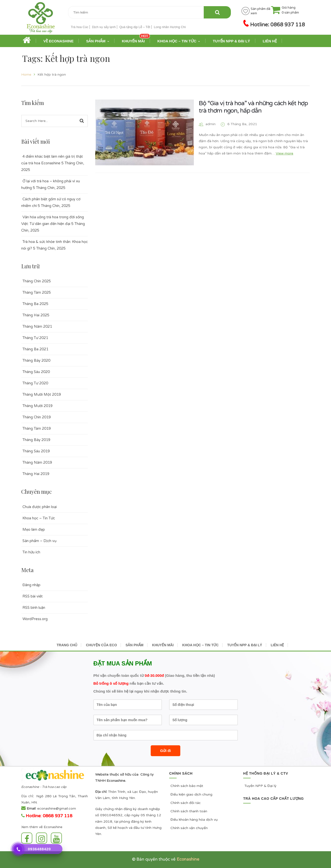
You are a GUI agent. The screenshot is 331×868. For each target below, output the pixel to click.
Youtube (56, 838)
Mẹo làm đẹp (34, 529)
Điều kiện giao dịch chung (191, 794)
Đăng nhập (31, 585)
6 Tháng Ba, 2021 (242, 124)
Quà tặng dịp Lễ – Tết (135, 27)
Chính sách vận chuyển (189, 828)
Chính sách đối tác (186, 803)
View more (285, 153)
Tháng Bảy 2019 (36, 440)
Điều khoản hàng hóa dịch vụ (194, 820)
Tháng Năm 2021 (37, 326)
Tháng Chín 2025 (37, 281)
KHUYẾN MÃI (163, 645)
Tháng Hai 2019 (36, 474)
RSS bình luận (34, 608)
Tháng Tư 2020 (35, 383)
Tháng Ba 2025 (35, 304)
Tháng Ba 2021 (35, 349)
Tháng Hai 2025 (36, 315)
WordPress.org (35, 619)
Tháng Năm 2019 (37, 462)
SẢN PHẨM (134, 645)
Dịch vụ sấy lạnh (104, 27)
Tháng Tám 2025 (37, 292)
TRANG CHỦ (67, 645)
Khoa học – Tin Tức (39, 518)
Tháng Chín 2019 (37, 417)
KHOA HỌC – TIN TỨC (200, 645)
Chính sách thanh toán (189, 811)
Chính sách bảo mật (187, 786)
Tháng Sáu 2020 (36, 372)
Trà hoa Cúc (80, 27)
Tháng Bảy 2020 (36, 360)
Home (26, 75)
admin (211, 124)
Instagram (42, 838)
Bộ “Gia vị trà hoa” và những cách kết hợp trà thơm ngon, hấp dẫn (253, 107)
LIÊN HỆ (277, 645)
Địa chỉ (27, 796)
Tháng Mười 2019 (37, 406)
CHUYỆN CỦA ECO (101, 645)
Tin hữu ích (31, 552)
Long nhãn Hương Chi (170, 27)
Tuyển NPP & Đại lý (260, 786)
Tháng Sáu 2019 (36, 451)
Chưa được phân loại (40, 507)
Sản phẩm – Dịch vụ (39, 541)
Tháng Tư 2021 (35, 338)
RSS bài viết (33, 596)
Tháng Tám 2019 (37, 428)
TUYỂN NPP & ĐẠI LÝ (245, 645)
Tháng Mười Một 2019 (42, 394)
